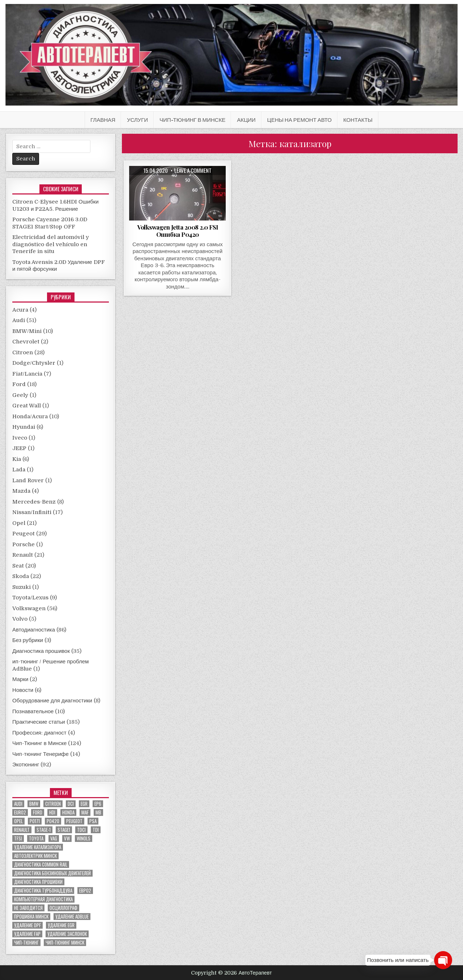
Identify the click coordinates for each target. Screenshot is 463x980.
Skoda (21, 576)
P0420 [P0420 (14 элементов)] (53, 821)
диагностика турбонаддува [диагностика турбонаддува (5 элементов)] (43, 891)
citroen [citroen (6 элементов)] (53, 804)
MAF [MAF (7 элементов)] (85, 812)
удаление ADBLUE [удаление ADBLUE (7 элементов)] (72, 917)
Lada (19, 470)
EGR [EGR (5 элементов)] (84, 804)
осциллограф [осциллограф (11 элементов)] (63, 908)
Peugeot (24, 534)
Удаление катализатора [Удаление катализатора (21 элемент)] (38, 847)
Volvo (20, 619)
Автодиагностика (34, 630)
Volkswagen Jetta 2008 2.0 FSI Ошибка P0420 (178, 231)
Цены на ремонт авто (300, 120)
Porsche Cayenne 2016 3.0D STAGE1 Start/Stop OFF (50, 223)
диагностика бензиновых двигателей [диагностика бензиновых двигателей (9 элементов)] (52, 873)
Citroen (23, 352)
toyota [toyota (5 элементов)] (36, 838)
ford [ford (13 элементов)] (38, 812)
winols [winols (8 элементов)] (84, 838)
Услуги (137, 120)
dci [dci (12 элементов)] (71, 804)
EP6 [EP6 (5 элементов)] (98, 804)
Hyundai (24, 427)
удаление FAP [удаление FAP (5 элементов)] (27, 934)
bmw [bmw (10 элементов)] (34, 804)
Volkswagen (29, 608)
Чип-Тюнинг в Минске (192, 120)
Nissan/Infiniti (32, 512)
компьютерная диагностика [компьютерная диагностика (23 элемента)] (43, 899)
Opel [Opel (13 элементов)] (18, 821)
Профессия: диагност (39, 733)
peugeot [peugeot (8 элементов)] (74, 821)
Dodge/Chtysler (34, 363)
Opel (19, 523)
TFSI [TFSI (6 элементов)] (18, 838)
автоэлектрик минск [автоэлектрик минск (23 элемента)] (35, 856)
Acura (20, 310)
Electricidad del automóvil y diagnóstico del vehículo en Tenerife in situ (51, 244)
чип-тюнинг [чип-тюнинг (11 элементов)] (26, 943)
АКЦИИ (246, 120)
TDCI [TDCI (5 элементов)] (81, 830)
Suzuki (22, 587)
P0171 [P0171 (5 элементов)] (35, 821)
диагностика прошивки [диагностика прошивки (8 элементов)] (38, 882)
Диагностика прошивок (41, 651)
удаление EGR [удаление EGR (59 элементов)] (61, 925)
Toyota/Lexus (30, 598)
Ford (19, 384)
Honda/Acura (30, 416)
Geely (20, 395)
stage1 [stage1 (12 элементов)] (64, 830)
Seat (18, 566)
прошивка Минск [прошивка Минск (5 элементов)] (31, 917)
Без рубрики (28, 640)
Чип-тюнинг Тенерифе (41, 754)
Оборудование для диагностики (52, 701)
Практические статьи (39, 722)
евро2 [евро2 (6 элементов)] (85, 891)
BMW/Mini (27, 331)
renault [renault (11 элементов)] (22, 830)
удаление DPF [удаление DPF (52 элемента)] (27, 925)
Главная (103, 120)
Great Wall (27, 406)
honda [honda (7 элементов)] (68, 812)
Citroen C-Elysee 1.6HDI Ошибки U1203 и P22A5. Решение (56, 205)
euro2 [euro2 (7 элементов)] (20, 812)
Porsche (24, 544)
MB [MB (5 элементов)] (98, 812)
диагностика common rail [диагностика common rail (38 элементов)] (41, 865)
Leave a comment (193, 170)
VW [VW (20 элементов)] (67, 838)
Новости (23, 690)
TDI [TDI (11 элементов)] (96, 830)
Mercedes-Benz (34, 502)
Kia (17, 459)
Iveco (20, 438)
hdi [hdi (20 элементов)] (52, 812)
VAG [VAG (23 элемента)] (54, 838)
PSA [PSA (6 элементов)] (93, 821)
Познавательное (33, 711)
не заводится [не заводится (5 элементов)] (28, 908)
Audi (19, 320)
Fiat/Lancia (27, 374)
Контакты (358, 120)
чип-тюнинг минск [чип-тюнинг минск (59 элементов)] (65, 943)
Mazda (21, 491)
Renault (23, 555)
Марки (20, 679)
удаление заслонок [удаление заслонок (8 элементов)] (67, 934)
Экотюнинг (26, 765)
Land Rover (28, 480)
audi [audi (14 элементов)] (18, 804)
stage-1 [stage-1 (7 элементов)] (44, 830)
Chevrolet (26, 342)
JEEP (19, 448)
